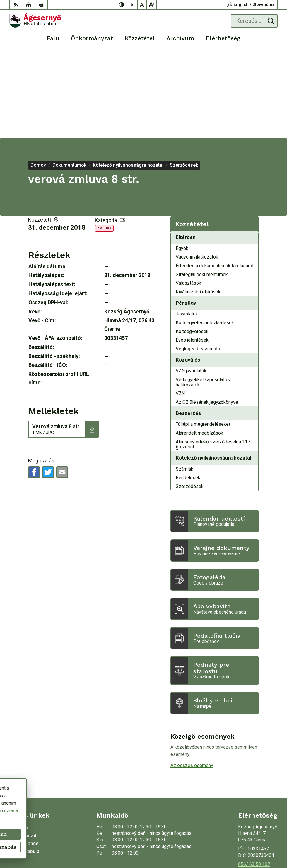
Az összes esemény (192, 679)
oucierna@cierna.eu (258, 784)
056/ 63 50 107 (254, 778)
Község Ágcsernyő (257, 845)
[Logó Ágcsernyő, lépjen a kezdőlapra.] (35, 21)
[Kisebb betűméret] (133, 5)
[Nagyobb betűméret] (152, 5)
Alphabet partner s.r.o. (255, 837)
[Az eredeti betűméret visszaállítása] (142, 5)
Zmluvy (104, 142)
